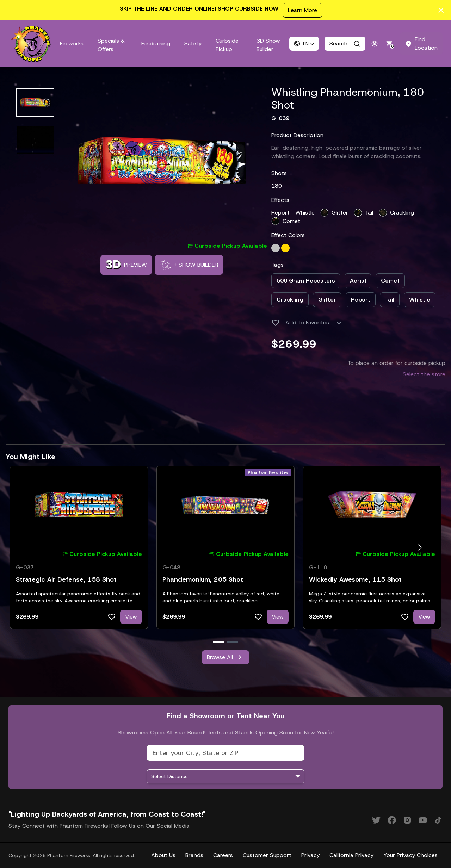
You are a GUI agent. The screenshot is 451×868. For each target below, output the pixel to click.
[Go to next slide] (420, 548)
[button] (304, 44)
